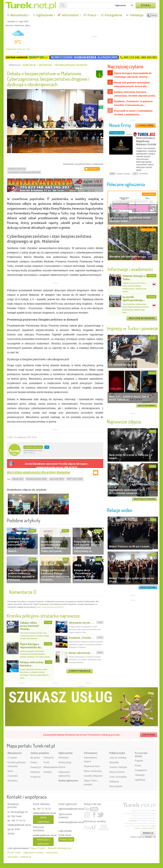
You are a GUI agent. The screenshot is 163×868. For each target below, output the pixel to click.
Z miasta (12, 758)
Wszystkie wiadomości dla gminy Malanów (39, 472)
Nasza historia (117, 772)
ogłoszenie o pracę (33, 852)
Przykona (36, 777)
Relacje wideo (120, 510)
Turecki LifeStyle (118, 767)
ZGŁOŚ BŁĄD (149, 734)
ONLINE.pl (150, 837)
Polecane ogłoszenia (126, 184)
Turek (46, 762)
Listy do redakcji (118, 758)
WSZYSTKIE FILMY (148, 587)
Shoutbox (12, 781)
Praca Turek (14, 852)
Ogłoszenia (45, 15)
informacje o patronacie (43, 842)
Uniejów (48, 772)
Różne (62, 767)
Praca (92, 15)
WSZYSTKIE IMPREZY (147, 405)
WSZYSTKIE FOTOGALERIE (145, 499)
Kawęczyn (36, 767)
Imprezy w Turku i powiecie (132, 328)
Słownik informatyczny (60, 848)
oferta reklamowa (43, 819)
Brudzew (35, 758)
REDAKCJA (148, 833)
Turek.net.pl (29, 65)
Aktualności (19, 15)
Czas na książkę (118, 777)
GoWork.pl (25, 857)
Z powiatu (13, 776)
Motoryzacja (65, 762)
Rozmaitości (116, 786)
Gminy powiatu (40, 753)
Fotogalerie (113, 15)
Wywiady (114, 762)
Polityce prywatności (149, 828)
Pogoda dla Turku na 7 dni (18, 51)
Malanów (35, 772)
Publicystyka (117, 753)
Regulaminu (133, 821)
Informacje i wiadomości (130, 269)
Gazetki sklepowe (93, 776)
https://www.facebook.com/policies (50, 607)
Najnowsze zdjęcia (124, 421)
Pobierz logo (66, 839)
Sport (10, 771)
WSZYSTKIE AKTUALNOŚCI (142, 318)
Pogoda (139, 761)
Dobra (34, 762)
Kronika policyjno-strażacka (71, 65)
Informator (70, 15)
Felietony (114, 781)
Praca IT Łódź (37, 848)
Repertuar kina (92, 766)
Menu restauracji (93, 771)
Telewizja (136, 15)
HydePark (140, 780)
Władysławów (51, 767)
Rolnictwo (64, 758)
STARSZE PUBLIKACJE (80, 671)
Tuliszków (48, 758)
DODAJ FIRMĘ (146, 125)
